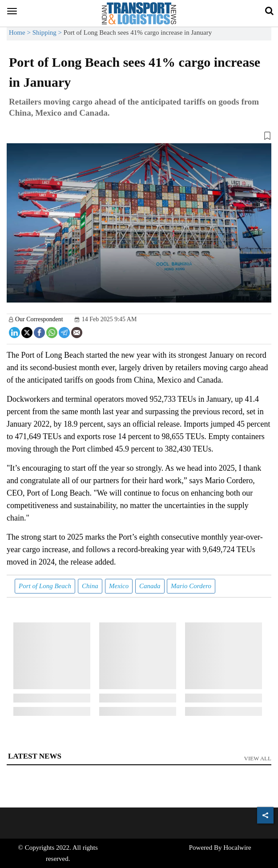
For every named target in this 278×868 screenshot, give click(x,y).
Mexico (119, 586)
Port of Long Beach (45, 586)
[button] (139, 137)
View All (258, 758)
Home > (21, 32)
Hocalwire (237, 848)
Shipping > (48, 32)
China (90, 586)
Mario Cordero (191, 586)
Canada (150, 586)
